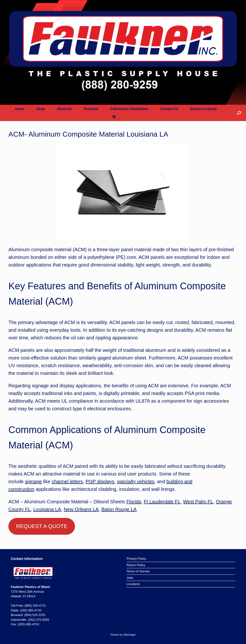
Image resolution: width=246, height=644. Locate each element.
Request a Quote (203, 109)
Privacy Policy (136, 559)
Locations (133, 584)
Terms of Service (138, 571)
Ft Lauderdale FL (162, 502)
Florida (134, 502)
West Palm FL (198, 502)
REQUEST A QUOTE (42, 526)
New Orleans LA (81, 509)
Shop (40, 109)
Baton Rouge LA (119, 509)
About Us (64, 109)
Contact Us (169, 109)
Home (20, 109)
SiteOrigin (130, 635)
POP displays (100, 482)
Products (91, 109)
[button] (239, 113)
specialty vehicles (136, 482)
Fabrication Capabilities (129, 109)
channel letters (67, 482)
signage (33, 482)
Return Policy (136, 565)
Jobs (130, 578)
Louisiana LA (47, 509)
